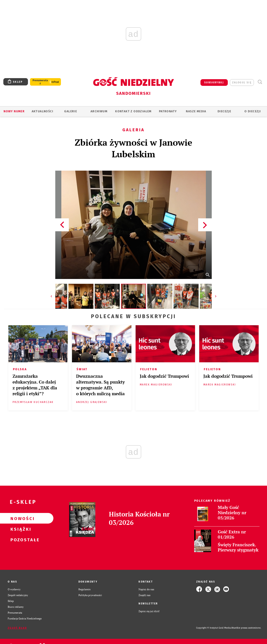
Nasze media (196, 111)
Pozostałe (20, 540)
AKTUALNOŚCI (42, 111)
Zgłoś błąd (17, 628)
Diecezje (224, 111)
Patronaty (168, 111)
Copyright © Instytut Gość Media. (214, 628)
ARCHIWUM (99, 111)
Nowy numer (14, 111)
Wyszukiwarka (260, 82)
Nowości (20, 518)
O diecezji (253, 111)
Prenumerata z (40, 82)
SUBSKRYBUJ (214, 83)
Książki (20, 529)
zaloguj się (242, 83)
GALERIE (71, 111)
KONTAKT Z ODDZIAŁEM (133, 111)
